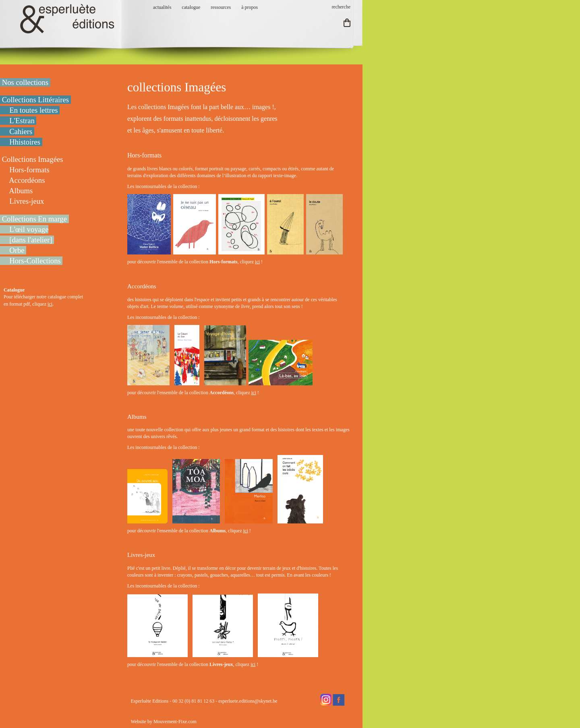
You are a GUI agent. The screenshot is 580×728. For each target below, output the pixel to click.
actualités (162, 7)
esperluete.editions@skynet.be (248, 701)
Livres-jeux (141, 555)
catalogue (191, 7)
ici (50, 304)
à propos (250, 7)
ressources (221, 7)
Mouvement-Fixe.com (175, 722)
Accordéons (142, 286)
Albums (137, 417)
